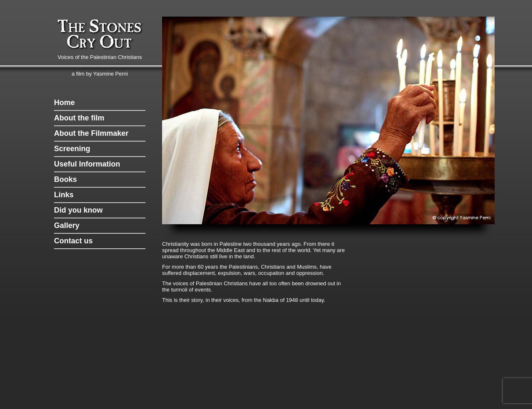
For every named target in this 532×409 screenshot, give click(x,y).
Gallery (67, 225)
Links (64, 195)
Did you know (78, 210)
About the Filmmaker (91, 133)
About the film (79, 118)
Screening (72, 149)
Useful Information (87, 164)
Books (65, 179)
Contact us (73, 241)
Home (64, 103)
